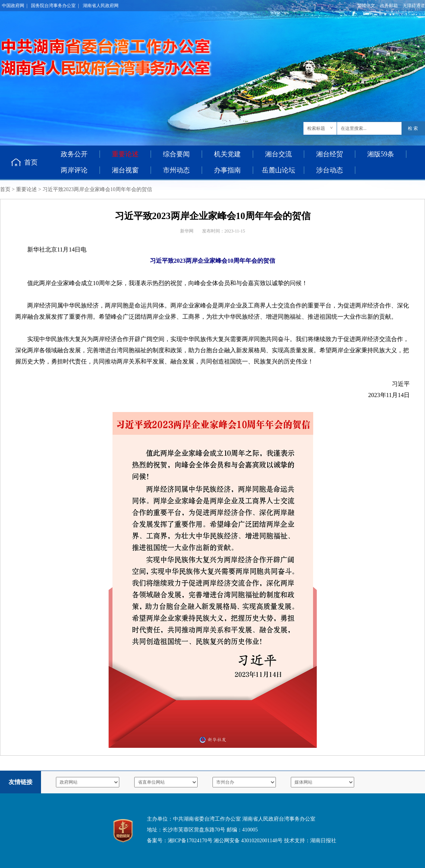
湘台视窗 (125, 170)
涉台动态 (330, 170)
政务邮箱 (389, 6)
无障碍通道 (414, 6)
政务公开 (74, 154)
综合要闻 (176, 154)
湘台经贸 (330, 154)
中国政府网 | (15, 6)
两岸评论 (74, 170)
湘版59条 (381, 154)
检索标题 (316, 128)
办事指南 (227, 170)
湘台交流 (278, 154)
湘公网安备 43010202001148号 (248, 841)
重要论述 (26, 189)
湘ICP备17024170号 (190, 841)
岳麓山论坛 (278, 170)
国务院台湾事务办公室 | (55, 6)
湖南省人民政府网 (101, 6)
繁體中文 (366, 6)
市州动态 (176, 170)
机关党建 (227, 154)
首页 (31, 162)
